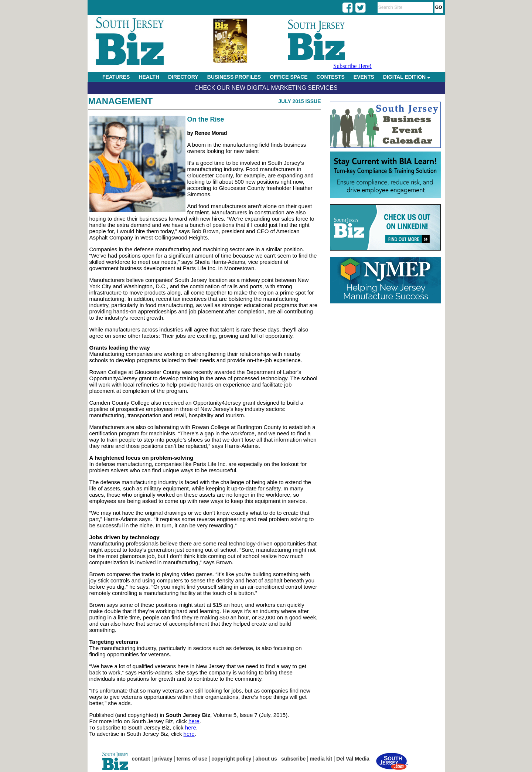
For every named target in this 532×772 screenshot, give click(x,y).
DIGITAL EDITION (407, 77)
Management (121, 101)
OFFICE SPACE (289, 77)
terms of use (192, 759)
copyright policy (231, 759)
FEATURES (116, 77)
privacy (163, 759)
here (194, 721)
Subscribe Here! (352, 66)
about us (266, 759)
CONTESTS (331, 77)
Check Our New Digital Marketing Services (266, 88)
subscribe (293, 759)
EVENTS (364, 77)
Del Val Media (353, 759)
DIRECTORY (183, 77)
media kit (321, 759)
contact (141, 759)
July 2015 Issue (299, 101)
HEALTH (149, 77)
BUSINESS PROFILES (234, 77)
